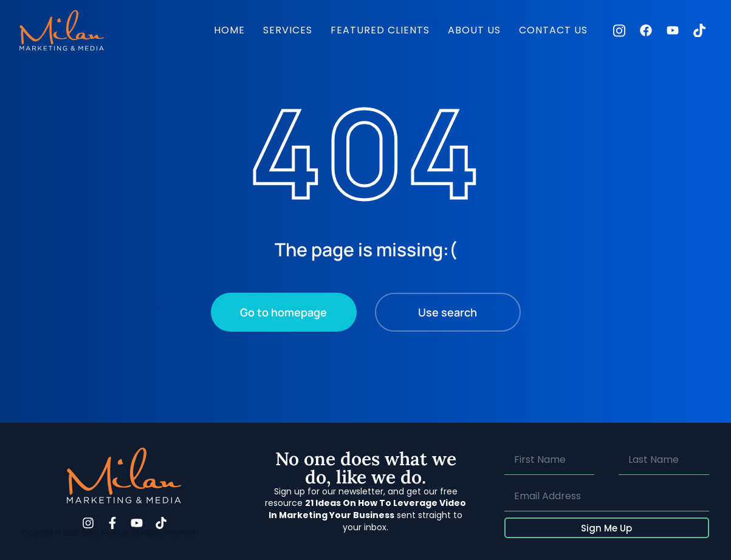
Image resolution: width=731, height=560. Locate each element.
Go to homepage (283, 312)
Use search (448, 312)
